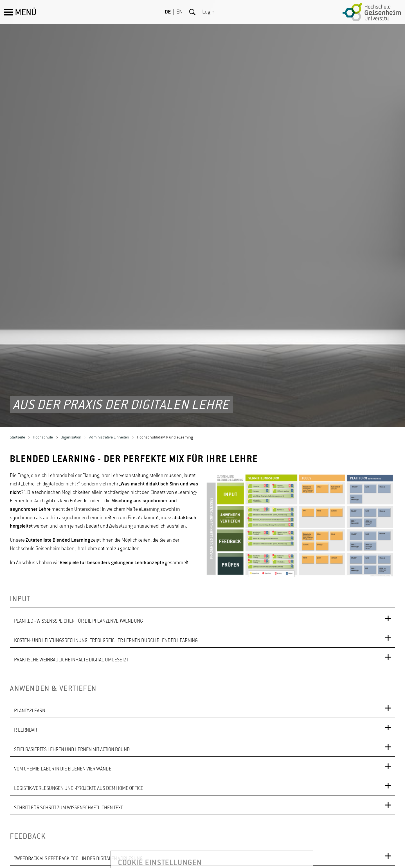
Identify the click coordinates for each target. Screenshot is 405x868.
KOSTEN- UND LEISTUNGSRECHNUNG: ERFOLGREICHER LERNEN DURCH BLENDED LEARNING (106, 607)
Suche (192, 12)
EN (179, 12)
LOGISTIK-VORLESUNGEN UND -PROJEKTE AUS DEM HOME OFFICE (79, 755)
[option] (301, 491)
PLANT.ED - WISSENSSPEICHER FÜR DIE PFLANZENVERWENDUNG (78, 588)
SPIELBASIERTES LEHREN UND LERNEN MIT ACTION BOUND (72, 716)
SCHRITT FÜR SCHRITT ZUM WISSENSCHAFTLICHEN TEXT (68, 775)
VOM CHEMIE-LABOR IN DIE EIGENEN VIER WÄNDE (63, 736)
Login (208, 12)
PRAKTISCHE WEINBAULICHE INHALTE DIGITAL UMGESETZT (71, 627)
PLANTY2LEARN (30, 678)
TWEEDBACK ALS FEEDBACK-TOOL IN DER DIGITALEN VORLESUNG (78, 826)
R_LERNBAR (26, 697)
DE (168, 12)
